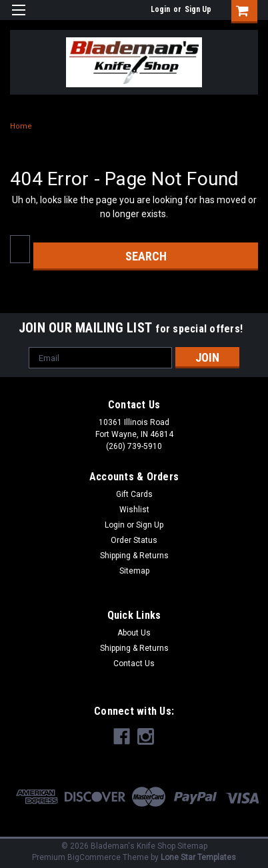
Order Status (134, 540)
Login (160, 9)
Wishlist (134, 510)
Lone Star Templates (198, 857)
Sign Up (198, 9)
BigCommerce (94, 857)
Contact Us (134, 663)
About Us (134, 633)
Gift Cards (134, 494)
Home (21, 126)
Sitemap (134, 571)
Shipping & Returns (134, 556)
